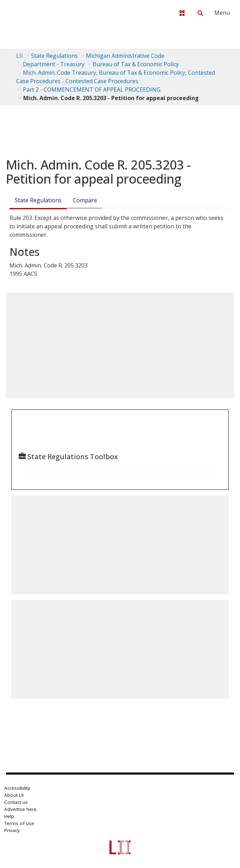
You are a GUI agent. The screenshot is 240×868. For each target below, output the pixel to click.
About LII (14, 795)
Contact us (16, 802)
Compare (85, 200)
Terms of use (19, 823)
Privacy (12, 830)
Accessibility (17, 788)
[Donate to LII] (182, 13)
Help (9, 816)
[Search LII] (200, 13)
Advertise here (20, 809)
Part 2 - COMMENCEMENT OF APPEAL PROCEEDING (92, 90)
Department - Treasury (54, 64)
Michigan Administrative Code (125, 56)
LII (20, 56)
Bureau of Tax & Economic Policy (136, 64)
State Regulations (54, 56)
